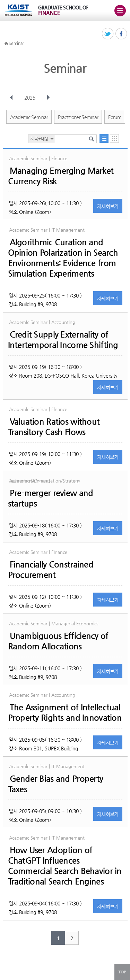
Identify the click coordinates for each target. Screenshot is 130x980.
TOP (122, 972)
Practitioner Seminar (78, 117)
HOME (6, 44)
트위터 (108, 34)
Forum (115, 117)
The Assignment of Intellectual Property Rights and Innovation (65, 712)
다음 (48, 98)
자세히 (108, 206)
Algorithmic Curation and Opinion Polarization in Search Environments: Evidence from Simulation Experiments (63, 258)
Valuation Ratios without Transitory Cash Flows (54, 427)
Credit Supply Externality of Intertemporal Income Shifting (63, 340)
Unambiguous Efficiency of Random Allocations (58, 641)
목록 (104, 138)
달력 (114, 138)
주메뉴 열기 (120, 10)
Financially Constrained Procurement (51, 570)
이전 (11, 98)
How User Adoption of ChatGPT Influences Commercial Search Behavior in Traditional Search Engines (65, 866)
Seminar (16, 43)
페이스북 (122, 34)
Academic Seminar (29, 117)
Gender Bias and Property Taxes (56, 784)
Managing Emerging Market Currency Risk (61, 176)
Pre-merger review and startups (51, 498)
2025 (31, 98)
